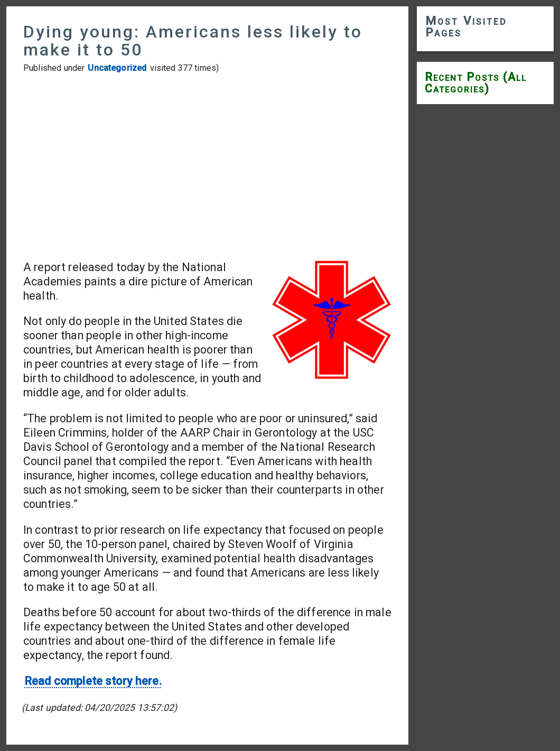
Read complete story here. (93, 681)
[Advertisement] (207, 166)
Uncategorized (117, 68)
